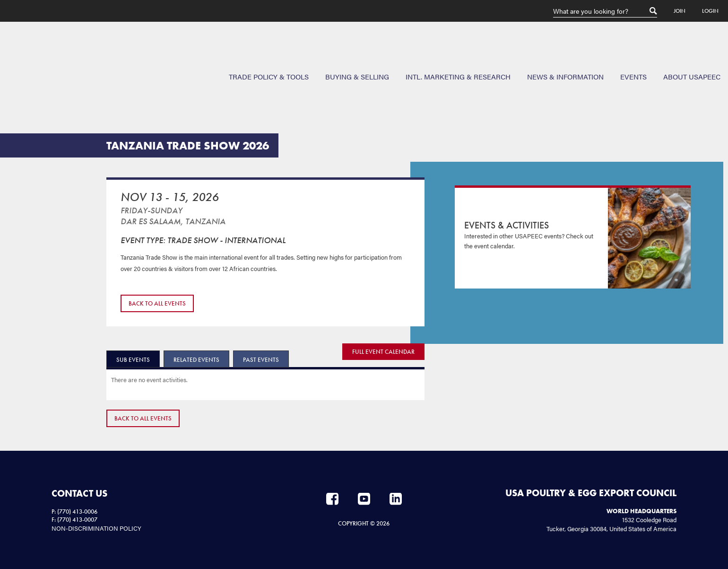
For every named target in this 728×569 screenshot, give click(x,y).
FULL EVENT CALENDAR (383, 352)
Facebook (332, 499)
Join (680, 11)
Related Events (196, 360)
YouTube (364, 499)
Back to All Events (157, 303)
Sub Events (133, 360)
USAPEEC (38, 56)
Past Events (261, 360)
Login (710, 11)
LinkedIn (396, 499)
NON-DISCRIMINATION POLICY (96, 528)
